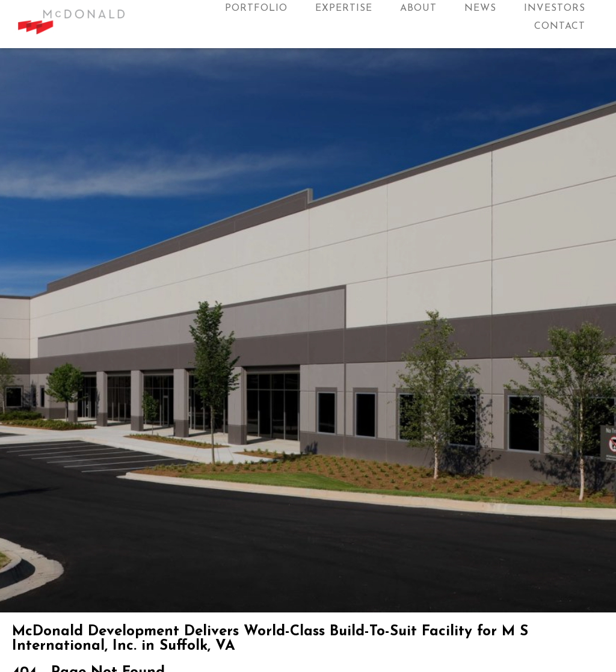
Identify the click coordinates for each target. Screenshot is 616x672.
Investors (555, 8)
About (418, 8)
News (480, 8)
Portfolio (256, 8)
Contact (560, 26)
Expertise (344, 8)
